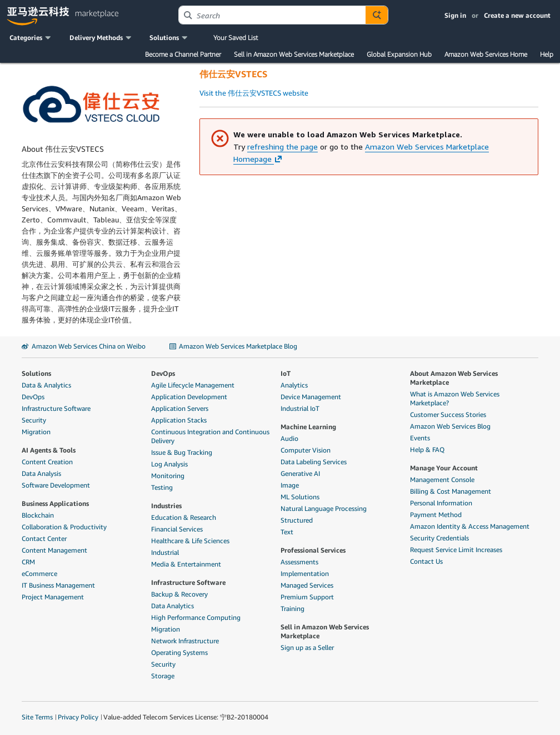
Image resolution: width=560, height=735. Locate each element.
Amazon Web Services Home (486, 54)
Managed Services (307, 585)
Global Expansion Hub (399, 54)
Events (420, 438)
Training (292, 609)
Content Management (54, 550)
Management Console (442, 480)
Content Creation (47, 462)
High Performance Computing (196, 617)
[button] (31, 38)
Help (547, 54)
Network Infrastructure (185, 641)
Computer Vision (306, 450)
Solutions (36, 373)
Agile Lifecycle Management (193, 385)
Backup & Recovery (179, 594)
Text (287, 532)
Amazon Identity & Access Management (470, 526)
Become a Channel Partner (183, 54)
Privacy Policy (78, 717)
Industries (166, 506)
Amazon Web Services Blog (450, 426)
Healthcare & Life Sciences (190, 541)
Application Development (189, 397)
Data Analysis (41, 473)
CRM (28, 562)
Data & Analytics (46, 385)
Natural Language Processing (324, 508)
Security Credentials (439, 538)
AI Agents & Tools (49, 450)
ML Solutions (300, 497)
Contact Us (426, 561)
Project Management (53, 597)
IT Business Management (58, 585)
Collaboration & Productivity (64, 527)
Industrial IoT (300, 408)
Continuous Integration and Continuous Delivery (210, 436)
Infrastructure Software (56, 408)
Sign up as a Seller (307, 647)
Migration (36, 432)
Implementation (305, 573)
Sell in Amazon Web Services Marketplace (294, 54)
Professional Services (313, 550)
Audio (289, 438)
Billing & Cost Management (451, 491)
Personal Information (441, 503)
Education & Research (184, 517)
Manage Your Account (444, 468)
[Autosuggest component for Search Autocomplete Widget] (377, 15)
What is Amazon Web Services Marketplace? (455, 398)
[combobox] (272, 15)
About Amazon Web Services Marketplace (454, 378)
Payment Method (436, 515)
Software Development (56, 485)
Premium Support (307, 597)
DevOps (33, 397)
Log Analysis (169, 464)
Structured (297, 520)
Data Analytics (172, 606)
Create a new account (517, 15)
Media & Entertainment (186, 564)
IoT (286, 373)
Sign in (455, 15)
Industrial (165, 552)
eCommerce (39, 573)
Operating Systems (179, 652)
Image (290, 485)
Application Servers (180, 408)
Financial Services (177, 529)
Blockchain (38, 515)
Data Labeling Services (314, 462)
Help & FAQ (427, 450)
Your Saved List (236, 38)
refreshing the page (282, 146)
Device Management (311, 397)
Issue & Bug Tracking (182, 452)
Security (34, 420)
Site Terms (37, 717)
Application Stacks (179, 420)
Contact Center (44, 538)
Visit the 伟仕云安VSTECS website (254, 93)
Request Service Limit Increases (456, 550)
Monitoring (168, 476)
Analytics (294, 385)
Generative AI (300, 473)
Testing (162, 487)
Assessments (299, 562)
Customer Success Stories (448, 414)
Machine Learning (308, 427)
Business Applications (55, 503)
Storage (163, 676)
